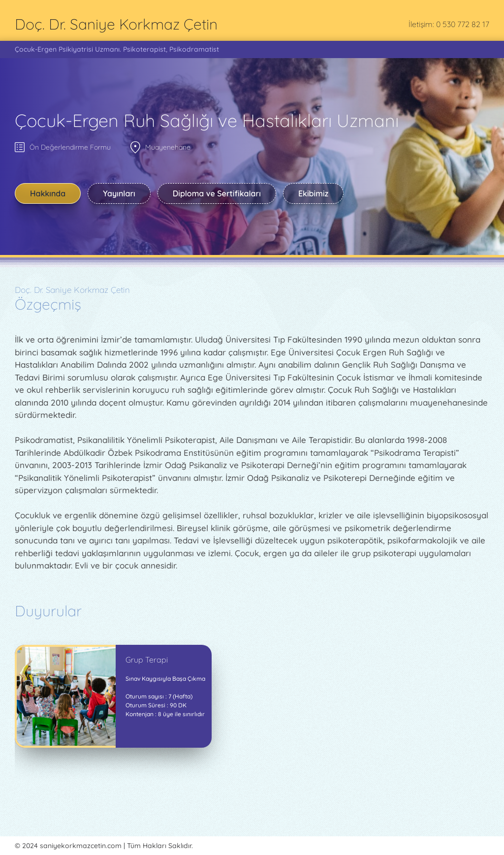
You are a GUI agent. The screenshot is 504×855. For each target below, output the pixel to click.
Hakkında (48, 193)
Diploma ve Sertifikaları (217, 193)
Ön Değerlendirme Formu (70, 147)
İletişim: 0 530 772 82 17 (449, 24)
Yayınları (119, 193)
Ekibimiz (313, 193)
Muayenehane (168, 147)
